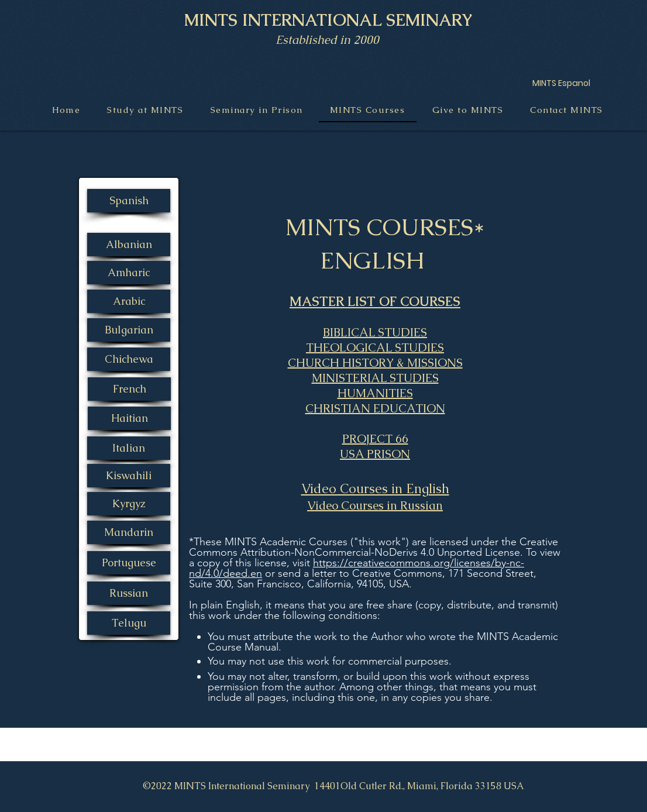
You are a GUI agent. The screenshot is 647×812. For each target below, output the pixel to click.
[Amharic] (129, 273)
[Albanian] (129, 245)
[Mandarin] (129, 532)
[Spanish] (129, 201)
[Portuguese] (129, 563)
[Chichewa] (129, 359)
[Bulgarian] (129, 330)
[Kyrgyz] (129, 504)
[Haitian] (129, 418)
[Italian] (129, 448)
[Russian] (129, 593)
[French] (129, 389)
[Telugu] (129, 623)
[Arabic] (129, 301)
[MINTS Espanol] (561, 83)
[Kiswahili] (129, 476)
